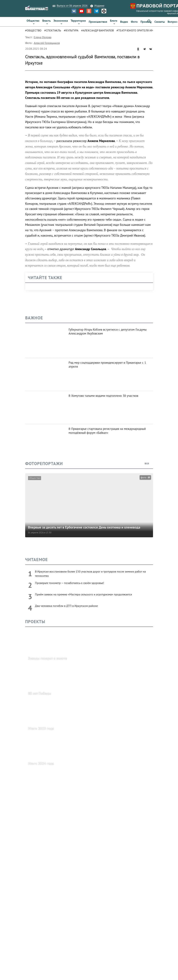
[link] (33, 22)
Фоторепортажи (44, 464)
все (149, 463)
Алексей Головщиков (47, 43)
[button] (149, 22)
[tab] (35, 30)
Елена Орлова (43, 37)
